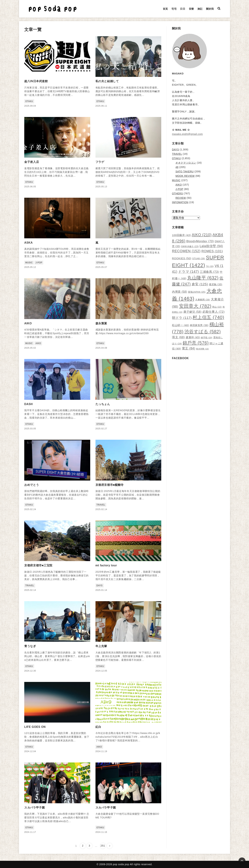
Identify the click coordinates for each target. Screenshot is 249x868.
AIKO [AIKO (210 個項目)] (202, 235)
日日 (183, 9)
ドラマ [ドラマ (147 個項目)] (189, 272)
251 (103, 846)
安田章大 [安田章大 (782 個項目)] (195, 306)
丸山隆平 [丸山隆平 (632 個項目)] (203, 278)
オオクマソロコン (186, 163)
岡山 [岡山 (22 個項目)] (217, 307)
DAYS (175, 150)
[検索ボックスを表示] (219, 9)
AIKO (179, 185)
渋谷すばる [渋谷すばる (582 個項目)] (203, 332)
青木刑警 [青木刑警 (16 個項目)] (202, 349)
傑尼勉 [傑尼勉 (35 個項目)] (216, 284)
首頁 (165, 9)
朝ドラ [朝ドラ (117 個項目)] (182, 318)
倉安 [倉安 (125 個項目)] (200, 284)
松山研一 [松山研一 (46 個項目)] (181, 325)
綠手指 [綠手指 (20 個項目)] (207, 338)
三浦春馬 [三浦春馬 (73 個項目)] (209, 272)
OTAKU (176, 158)
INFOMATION (180, 202)
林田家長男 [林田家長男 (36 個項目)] (199, 325)
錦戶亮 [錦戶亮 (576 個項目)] (196, 343)
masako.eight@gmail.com (187, 134)
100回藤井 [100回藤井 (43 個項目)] (181, 235)
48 (177, 167)
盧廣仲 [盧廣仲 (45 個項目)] (193, 337)
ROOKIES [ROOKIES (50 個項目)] (182, 258)
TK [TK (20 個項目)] (210, 266)
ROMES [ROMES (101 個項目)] (212, 251)
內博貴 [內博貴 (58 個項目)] (180, 292)
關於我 (210, 9)
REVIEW (181, 198)
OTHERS (177, 193)
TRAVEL (177, 154)
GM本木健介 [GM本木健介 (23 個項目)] (190, 246)
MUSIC (176, 180)
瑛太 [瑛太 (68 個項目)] (178, 337)
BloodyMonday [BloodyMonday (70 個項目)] (200, 241)
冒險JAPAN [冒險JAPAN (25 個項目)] (197, 292)
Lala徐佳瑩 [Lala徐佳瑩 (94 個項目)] (211, 246)
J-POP (179, 189)
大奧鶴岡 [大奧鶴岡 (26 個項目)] (203, 300)
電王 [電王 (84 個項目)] (189, 348)
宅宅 (174, 9)
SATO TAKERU (185, 171)
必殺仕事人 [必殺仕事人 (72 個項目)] (213, 312)
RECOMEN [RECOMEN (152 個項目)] (186, 251)
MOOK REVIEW (185, 176)
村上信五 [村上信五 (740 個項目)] (208, 317)
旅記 (200, 9)
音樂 (191, 9)
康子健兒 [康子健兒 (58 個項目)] (192, 312)
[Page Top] (242, 861)
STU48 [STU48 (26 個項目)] (199, 258)
